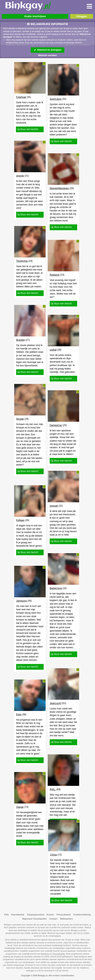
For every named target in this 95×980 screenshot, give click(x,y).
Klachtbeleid (18, 915)
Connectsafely (59, 954)
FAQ (6, 915)
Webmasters (66, 919)
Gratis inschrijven (35, 16)
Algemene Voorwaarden (35, 919)
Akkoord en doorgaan (48, 50)
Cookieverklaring (82, 915)
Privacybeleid (64, 915)
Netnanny (45, 954)
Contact (53, 919)
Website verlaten (47, 55)
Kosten (50, 915)
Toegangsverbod (35, 915)
